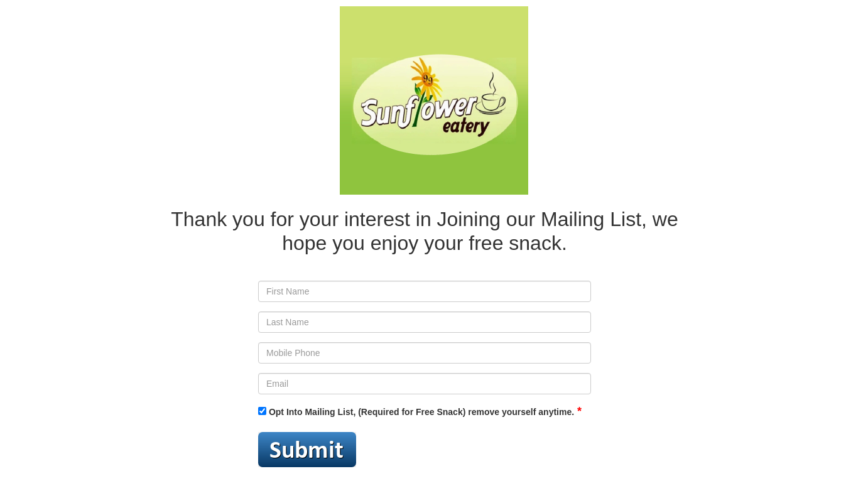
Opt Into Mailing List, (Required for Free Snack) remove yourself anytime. (416, 412)
